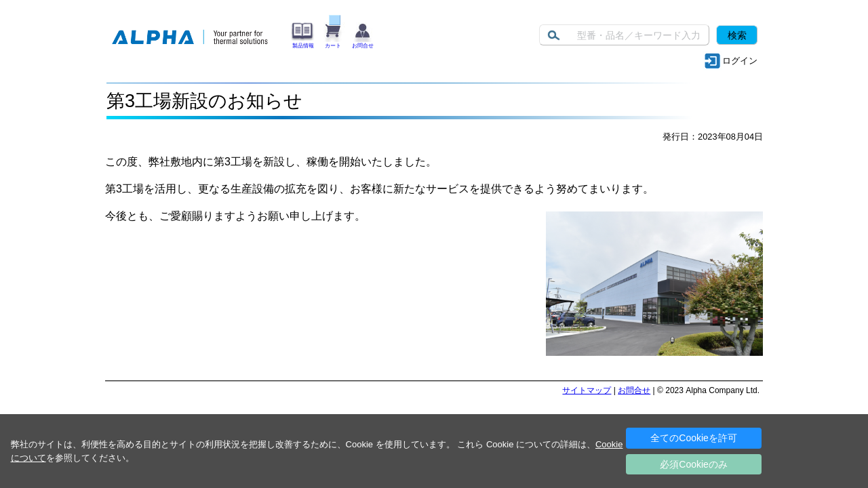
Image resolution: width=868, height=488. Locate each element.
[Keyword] (624, 35)
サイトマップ (587, 390)
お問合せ (634, 390)
